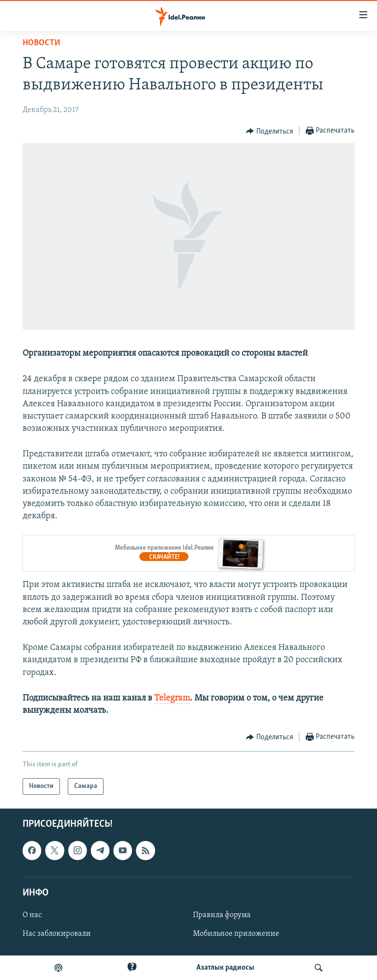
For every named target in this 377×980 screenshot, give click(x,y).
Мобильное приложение (236, 934)
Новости (41, 43)
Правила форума (222, 915)
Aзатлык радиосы (225, 968)
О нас (32, 915)
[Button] (269, 131)
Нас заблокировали (57, 934)
